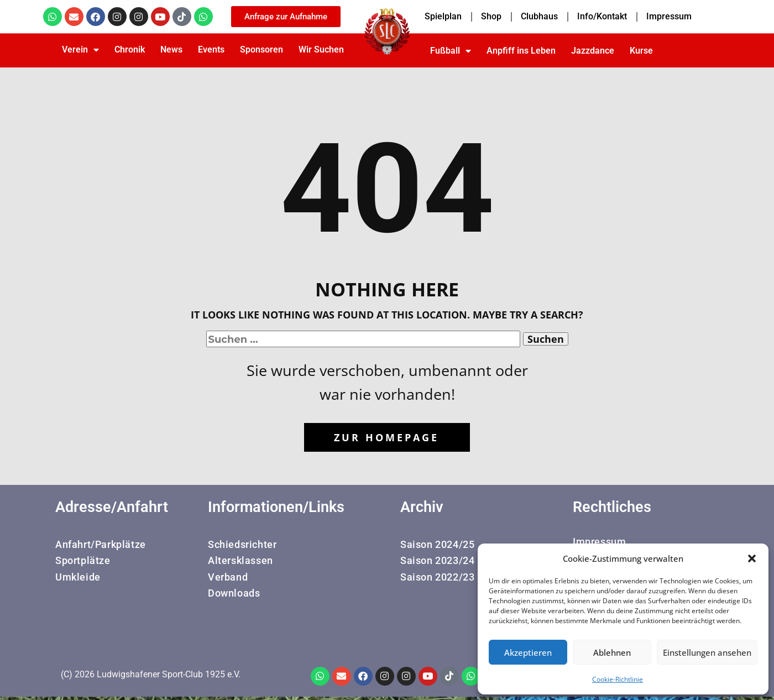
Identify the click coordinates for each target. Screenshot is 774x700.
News (171, 49)
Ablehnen (612, 652)
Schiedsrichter (242, 545)
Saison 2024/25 (437, 545)
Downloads (234, 594)
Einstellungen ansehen (707, 652)
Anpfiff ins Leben (521, 51)
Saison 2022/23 (437, 578)
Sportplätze (83, 561)
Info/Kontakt (602, 16)
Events (211, 49)
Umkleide (78, 578)
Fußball (451, 51)
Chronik (130, 49)
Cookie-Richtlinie (618, 679)
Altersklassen (240, 561)
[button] (752, 558)
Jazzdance (593, 51)
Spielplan (443, 16)
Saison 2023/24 (437, 561)
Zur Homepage (386, 437)
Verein (80, 50)
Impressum (669, 16)
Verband (228, 578)
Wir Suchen (321, 49)
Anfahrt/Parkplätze (101, 545)
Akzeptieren (528, 652)
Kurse (641, 51)
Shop (491, 16)
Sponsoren (262, 49)
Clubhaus (539, 16)
